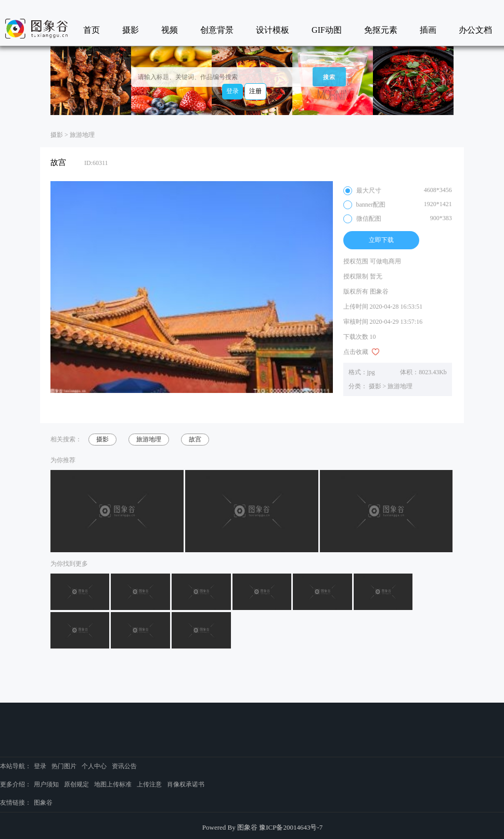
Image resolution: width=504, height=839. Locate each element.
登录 (232, 91)
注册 (255, 91)
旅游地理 (82, 135)
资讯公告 (124, 766)
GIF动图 (327, 30)
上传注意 (149, 784)
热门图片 (64, 766)
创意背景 (217, 30)
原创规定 (76, 784)
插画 (428, 30)
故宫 (195, 439)
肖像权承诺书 (186, 784)
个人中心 (94, 766)
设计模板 (273, 30)
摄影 (131, 30)
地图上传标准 (113, 784)
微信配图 (398, 219)
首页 (92, 30)
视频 (170, 30)
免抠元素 (381, 30)
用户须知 (46, 784)
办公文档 (475, 30)
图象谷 (43, 803)
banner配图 (398, 205)
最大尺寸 (398, 191)
